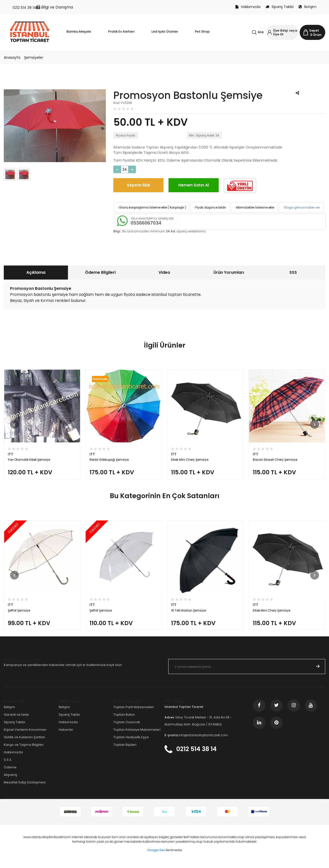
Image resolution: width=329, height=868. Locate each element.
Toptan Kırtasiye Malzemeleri (137, 735)
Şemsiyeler (34, 57)
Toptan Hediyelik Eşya (131, 742)
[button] (14, 426)
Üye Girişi (280, 30)
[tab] (36, 273)
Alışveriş (10, 780)
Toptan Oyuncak (127, 727)
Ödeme (10, 773)
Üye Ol (278, 34)
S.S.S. (8, 765)
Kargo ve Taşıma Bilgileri (24, 750)
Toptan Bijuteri (125, 750)
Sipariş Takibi (280, 7)
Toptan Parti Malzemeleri (134, 712)
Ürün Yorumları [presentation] (229, 272)
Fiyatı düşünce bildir (210, 207)
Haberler (66, 735)
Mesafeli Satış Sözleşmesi (25, 788)
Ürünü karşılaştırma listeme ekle (142, 207)
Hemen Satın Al (194, 185)
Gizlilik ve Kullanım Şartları (24, 742)
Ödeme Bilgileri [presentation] (100, 272)
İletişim (308, 7)
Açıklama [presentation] (36, 272)
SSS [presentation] (293, 272)
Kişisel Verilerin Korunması (25, 735)
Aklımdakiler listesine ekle (254, 207)
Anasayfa (12, 57)
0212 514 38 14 (24, 8)
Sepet (314, 30)
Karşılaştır (177, 207)
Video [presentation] (164, 272)
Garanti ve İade (16, 720)
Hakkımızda (248, 7)
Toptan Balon (124, 720)
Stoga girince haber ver (301, 207)
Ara (261, 32)
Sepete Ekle (139, 185)
